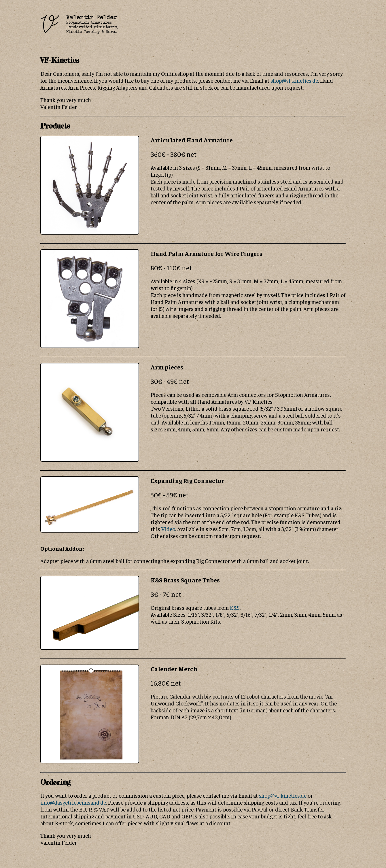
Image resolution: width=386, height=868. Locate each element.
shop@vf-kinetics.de (294, 80)
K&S (235, 607)
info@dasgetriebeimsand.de (73, 802)
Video (168, 529)
